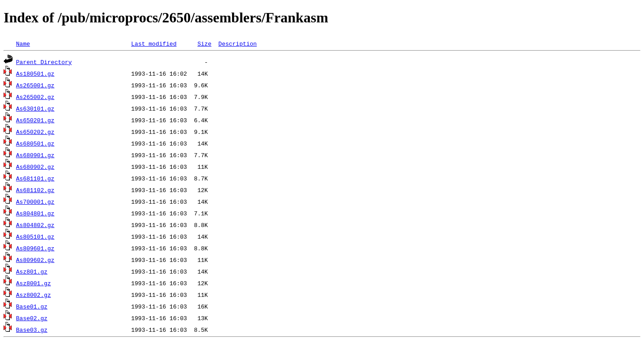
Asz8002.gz (34, 295)
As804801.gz (35, 213)
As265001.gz (35, 85)
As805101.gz (35, 236)
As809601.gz (35, 248)
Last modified (154, 43)
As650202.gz (35, 132)
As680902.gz (35, 167)
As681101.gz (35, 178)
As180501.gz (35, 73)
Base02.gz (32, 318)
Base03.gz (32, 330)
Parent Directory (44, 62)
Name (23, 43)
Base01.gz (32, 306)
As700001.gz (35, 202)
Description (237, 43)
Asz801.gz (32, 271)
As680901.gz (35, 155)
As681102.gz (35, 190)
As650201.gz (35, 120)
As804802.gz (35, 225)
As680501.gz (35, 143)
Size (204, 43)
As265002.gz (35, 97)
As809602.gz (35, 260)
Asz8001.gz (34, 283)
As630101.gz (35, 108)
